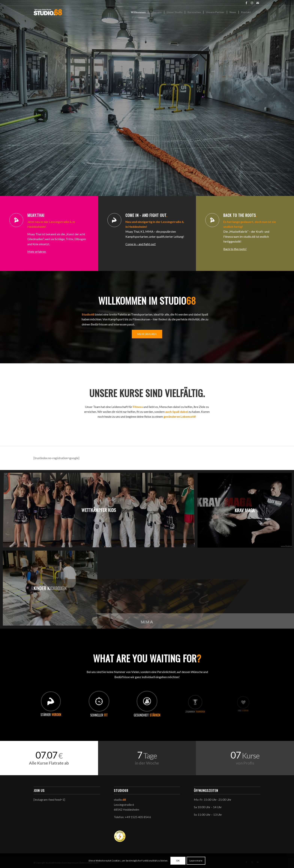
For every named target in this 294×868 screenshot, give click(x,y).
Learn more (196, 861)
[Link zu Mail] (258, 3)
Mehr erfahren (37, 251)
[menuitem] (138, 12)
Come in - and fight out (146, 215)
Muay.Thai (36, 215)
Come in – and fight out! (141, 244)
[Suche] (257, 12)
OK (178, 861)
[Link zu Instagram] (252, 3)
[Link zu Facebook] (246, 3)
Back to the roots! (235, 249)
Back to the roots (240, 215)
